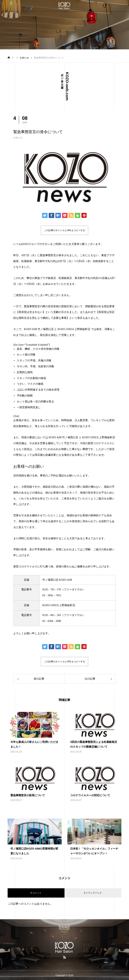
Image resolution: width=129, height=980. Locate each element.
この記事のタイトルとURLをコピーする (64, 230)
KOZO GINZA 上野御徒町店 (74, 329)
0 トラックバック (93, 893)
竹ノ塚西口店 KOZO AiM (57, 580)
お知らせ (18, 138)
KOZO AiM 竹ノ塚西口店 (39, 329)
